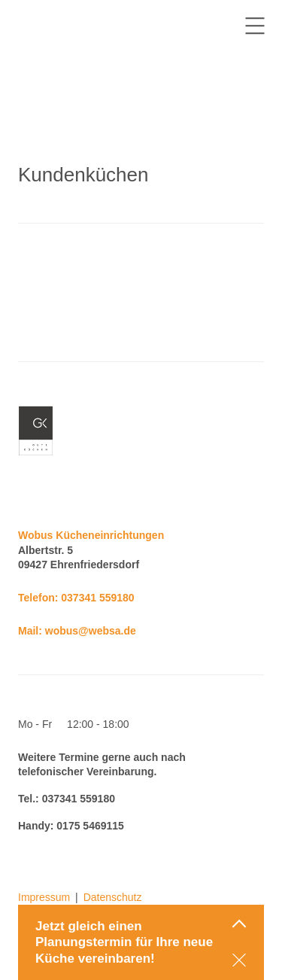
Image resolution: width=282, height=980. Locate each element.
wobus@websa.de (91, 631)
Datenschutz (113, 897)
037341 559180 (97, 598)
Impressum (44, 897)
